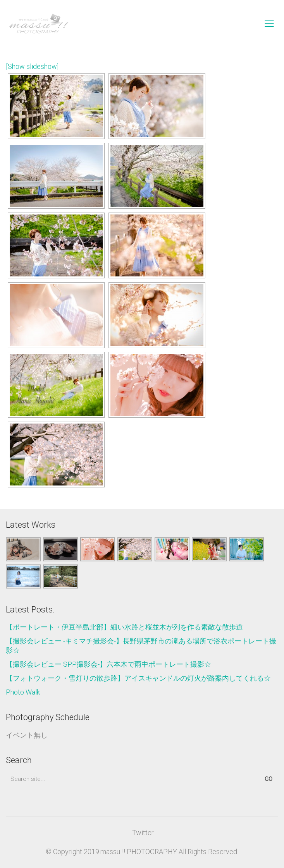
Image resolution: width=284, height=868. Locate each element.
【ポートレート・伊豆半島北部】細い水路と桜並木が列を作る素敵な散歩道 (124, 627)
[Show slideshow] (32, 66)
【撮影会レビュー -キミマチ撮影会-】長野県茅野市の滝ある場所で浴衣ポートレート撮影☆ (141, 646)
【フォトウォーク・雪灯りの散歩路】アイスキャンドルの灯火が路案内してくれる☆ (138, 678)
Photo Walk (23, 692)
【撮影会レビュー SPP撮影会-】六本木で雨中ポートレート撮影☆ (108, 664)
